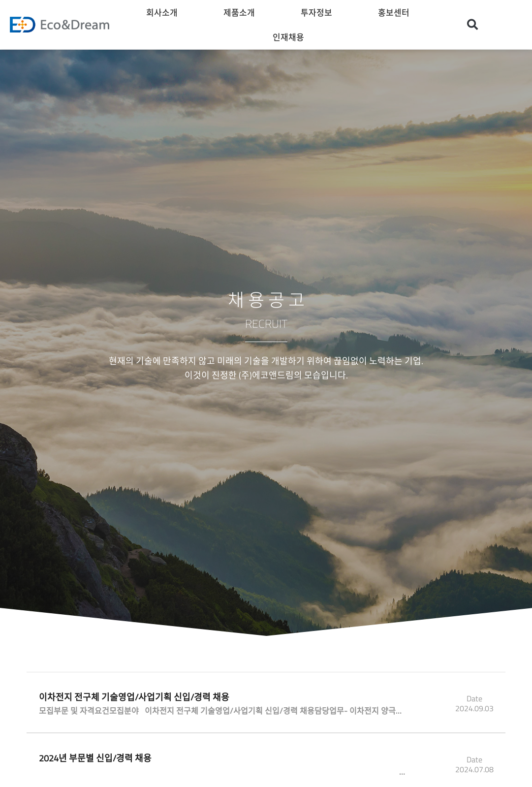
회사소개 (164, 12)
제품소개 (242, 12)
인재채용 (291, 37)
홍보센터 (396, 12)
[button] (472, 25)
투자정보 (319, 12)
